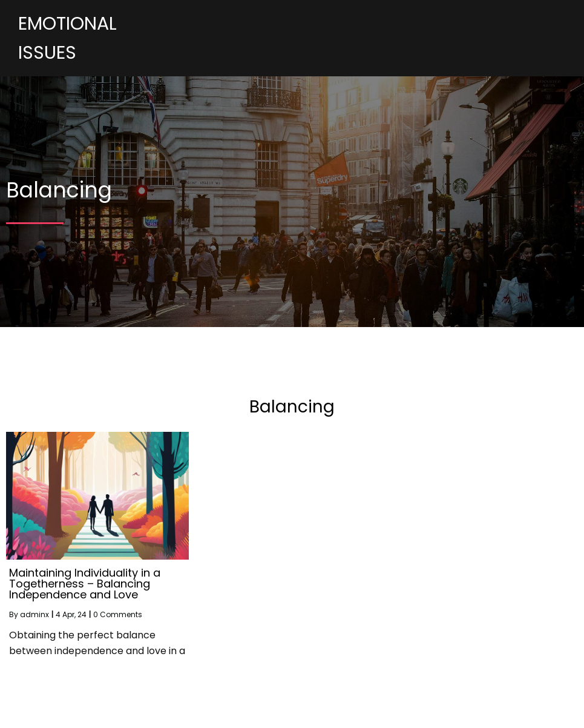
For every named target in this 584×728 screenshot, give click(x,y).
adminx (34, 614)
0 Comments (118, 614)
